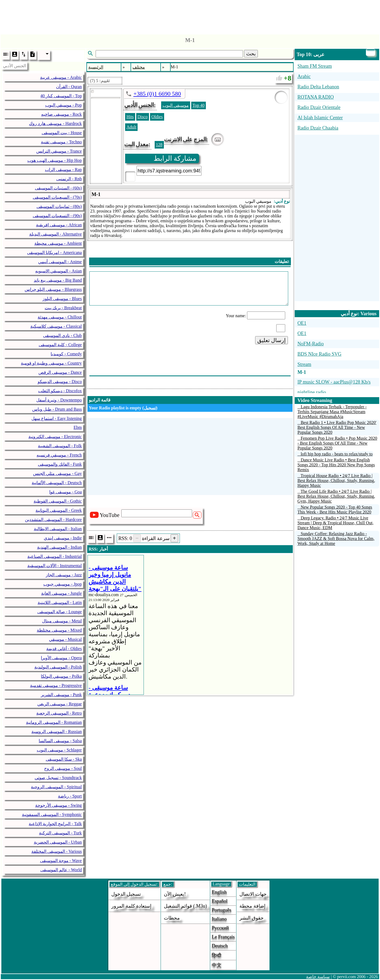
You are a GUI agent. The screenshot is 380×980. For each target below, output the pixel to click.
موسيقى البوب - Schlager (59, 750)
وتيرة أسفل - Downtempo (59, 400)
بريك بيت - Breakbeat (63, 308)
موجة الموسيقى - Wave (61, 861)
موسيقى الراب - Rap (63, 170)
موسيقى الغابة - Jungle (61, 593)
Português (222, 910)
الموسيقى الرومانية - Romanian (54, 722)
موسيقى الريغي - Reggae (60, 704)
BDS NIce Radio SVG (319, 354)
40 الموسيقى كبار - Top (61, 96)
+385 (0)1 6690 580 (157, 94)
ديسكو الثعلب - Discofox (60, 391)
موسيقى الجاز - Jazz (64, 575)
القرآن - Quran (69, 87)
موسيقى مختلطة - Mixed (59, 630)
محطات (172, 918)
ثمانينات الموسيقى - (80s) (59, 206)
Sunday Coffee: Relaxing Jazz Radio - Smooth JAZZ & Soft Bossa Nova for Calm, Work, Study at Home (336, 539)
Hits (130, 117)
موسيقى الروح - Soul (63, 768)
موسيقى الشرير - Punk (61, 695)
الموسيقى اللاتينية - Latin (60, 603)
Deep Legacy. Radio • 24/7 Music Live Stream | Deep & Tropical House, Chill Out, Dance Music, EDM (335, 523)
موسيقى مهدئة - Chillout (60, 317)
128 (159, 145)
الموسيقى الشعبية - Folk (60, 446)
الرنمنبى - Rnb (69, 179)
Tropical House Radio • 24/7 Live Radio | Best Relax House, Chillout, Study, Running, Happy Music (336, 481)
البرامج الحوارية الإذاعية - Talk (55, 824)
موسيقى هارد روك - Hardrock (55, 123)
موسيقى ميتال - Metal (62, 621)
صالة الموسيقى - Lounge (60, 612)
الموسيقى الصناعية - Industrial (55, 556)
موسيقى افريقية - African (59, 225)
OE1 (302, 323)
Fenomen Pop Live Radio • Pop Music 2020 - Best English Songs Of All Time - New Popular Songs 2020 (337, 443)
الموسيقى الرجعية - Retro (59, 713)
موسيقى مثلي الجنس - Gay (57, 473)
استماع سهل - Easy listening (57, 418)
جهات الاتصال (253, 894)
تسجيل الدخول (126, 894)
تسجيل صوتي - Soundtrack (58, 778)
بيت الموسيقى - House (62, 133)
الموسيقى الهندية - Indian (59, 547)
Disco (143, 117)
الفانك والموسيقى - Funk (60, 464)
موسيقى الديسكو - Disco (60, 382)
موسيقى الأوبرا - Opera (61, 658)
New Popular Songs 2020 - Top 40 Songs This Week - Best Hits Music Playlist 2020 (335, 510)
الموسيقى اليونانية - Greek (59, 510)
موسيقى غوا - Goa (66, 492)
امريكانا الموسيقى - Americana (54, 253)
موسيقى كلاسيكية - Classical (56, 326)
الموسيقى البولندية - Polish (58, 667)
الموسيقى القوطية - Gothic (58, 501)
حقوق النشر (251, 918)
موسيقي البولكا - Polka (61, 676)
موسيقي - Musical (65, 639)
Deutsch (220, 946)
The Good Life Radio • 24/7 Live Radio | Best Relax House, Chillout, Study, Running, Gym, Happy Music (336, 496)
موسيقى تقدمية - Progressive (56, 685)
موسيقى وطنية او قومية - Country (51, 363)
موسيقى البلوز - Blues (62, 299)
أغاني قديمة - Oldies (64, 649)
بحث (251, 54)
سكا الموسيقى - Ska (64, 759)
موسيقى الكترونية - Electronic (55, 437)
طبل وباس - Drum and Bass (57, 409)
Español (220, 901)
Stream (304, 364)
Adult (131, 127)
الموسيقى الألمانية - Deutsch (57, 483)
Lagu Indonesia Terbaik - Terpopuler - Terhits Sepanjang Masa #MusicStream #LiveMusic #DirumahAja (332, 412)
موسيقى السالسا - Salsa (60, 741)
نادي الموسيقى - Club (62, 335)
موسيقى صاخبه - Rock (61, 114)
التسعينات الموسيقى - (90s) (57, 216)
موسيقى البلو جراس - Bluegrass (53, 289)
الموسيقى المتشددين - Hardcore (53, 520)
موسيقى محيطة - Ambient (58, 243)
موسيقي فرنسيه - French (59, 455)
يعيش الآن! (175, 894)
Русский (220, 928)
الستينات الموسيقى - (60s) (58, 188)
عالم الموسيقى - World (61, 870)
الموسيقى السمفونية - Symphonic (52, 814)
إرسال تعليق (272, 340)
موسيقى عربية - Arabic (61, 77)
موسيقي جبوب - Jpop (63, 584)
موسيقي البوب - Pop (64, 105)
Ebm (78, 427)
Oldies (157, 117)
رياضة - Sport (70, 796)
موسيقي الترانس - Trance (59, 151)
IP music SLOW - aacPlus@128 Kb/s (334, 382)
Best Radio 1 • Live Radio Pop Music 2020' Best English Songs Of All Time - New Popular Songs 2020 (337, 427)
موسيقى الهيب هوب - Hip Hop (55, 160)
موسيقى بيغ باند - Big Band (58, 280)
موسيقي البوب (176, 105)
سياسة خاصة (318, 977)
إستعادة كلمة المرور (131, 906)
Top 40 (199, 105)
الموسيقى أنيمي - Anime (60, 262)
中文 (217, 965)
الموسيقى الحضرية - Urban (58, 842)
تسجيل (150, 408)
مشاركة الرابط (175, 158)
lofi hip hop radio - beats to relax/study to (337, 454)
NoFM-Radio (311, 344)
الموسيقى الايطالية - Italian (58, 529)
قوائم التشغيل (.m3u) (185, 906)
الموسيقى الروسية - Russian (57, 732)
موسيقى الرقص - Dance (60, 372)
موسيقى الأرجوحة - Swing (59, 805)
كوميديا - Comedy (66, 354)
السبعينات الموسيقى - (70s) (57, 197)
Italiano (219, 919)
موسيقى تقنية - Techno (61, 142)
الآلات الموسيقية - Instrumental (55, 566)
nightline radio (312, 392)
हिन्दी (217, 956)
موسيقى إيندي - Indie (63, 538)
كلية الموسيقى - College (60, 345)
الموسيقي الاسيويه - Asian (59, 271)
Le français (223, 937)
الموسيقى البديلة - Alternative (56, 234)
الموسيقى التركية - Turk (60, 833)
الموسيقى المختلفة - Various (57, 851)
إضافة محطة (252, 906)
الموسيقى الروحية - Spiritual (56, 787)
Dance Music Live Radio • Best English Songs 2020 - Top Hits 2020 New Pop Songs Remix (336, 465)
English (219, 892)
